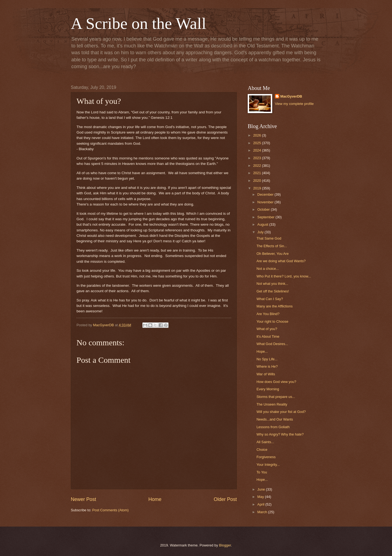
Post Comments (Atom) (111, 510)
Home (155, 499)
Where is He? (267, 366)
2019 (258, 188)
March (263, 512)
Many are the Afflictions (275, 306)
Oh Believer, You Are (272, 254)
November (266, 202)
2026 (258, 135)
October (264, 209)
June (262, 489)
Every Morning (268, 389)
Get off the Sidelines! (273, 291)
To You (262, 472)
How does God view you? (276, 382)
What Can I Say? (270, 299)
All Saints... (265, 442)
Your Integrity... (268, 465)
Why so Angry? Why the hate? (280, 434)
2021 (258, 173)
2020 (258, 181)
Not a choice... (268, 269)
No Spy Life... (267, 359)
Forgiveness (266, 457)
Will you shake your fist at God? (281, 412)
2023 (258, 158)
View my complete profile (294, 104)
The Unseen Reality (272, 404)
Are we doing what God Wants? (281, 261)
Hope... (262, 351)
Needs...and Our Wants (275, 419)
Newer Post (83, 499)
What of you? (267, 329)
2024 (258, 150)
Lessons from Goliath (273, 427)
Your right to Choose (272, 321)
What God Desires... (272, 344)
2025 (258, 143)
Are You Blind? (268, 314)
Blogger (225, 545)
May (261, 497)
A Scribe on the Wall (138, 23)
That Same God (269, 238)
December (266, 194)
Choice (262, 450)
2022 (258, 166)
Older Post (225, 499)
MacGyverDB (291, 96)
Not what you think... (272, 284)
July (261, 232)
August (263, 224)
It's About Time (268, 336)
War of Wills (266, 374)
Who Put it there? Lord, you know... (284, 276)
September (266, 217)
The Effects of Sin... (272, 246)
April (261, 504)
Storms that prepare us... (276, 397)
